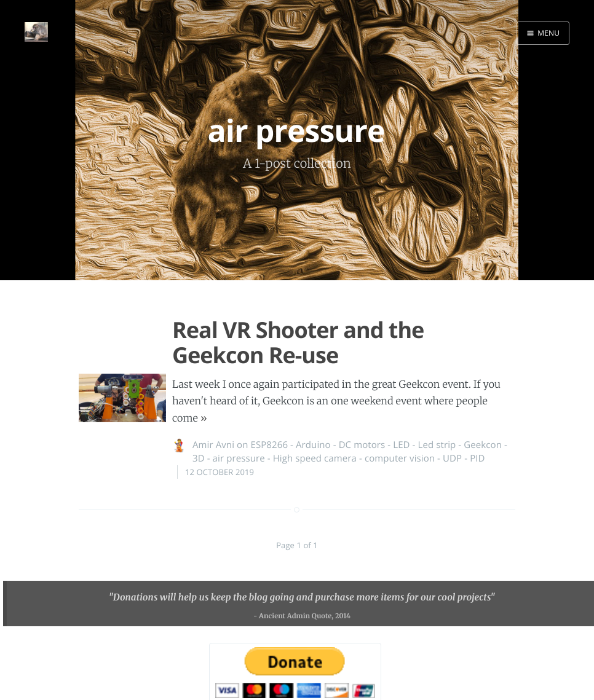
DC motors (362, 445)
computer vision (400, 458)
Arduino (313, 445)
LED (401, 445)
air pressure (239, 458)
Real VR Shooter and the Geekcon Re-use (298, 342)
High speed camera (315, 458)
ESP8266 (269, 445)
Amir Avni (213, 445)
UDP (452, 458)
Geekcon (483, 445)
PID (477, 458)
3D (199, 458)
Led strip (437, 445)
